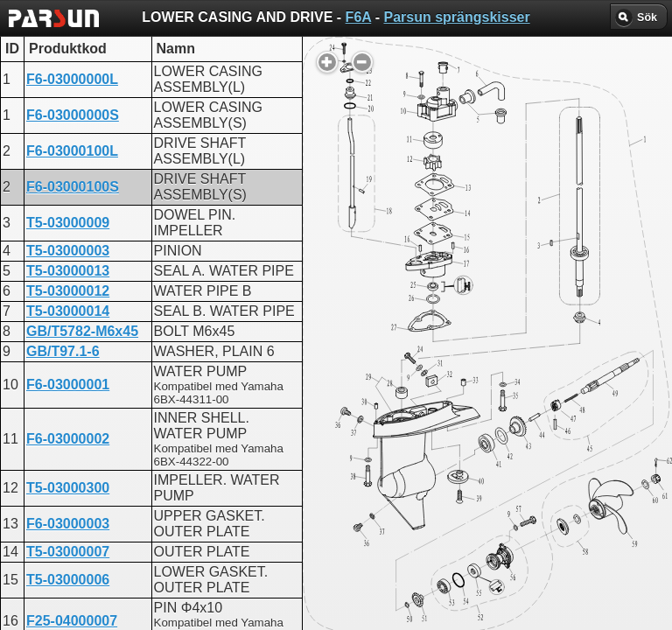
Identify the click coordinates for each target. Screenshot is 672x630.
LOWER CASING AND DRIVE (332, 451)
